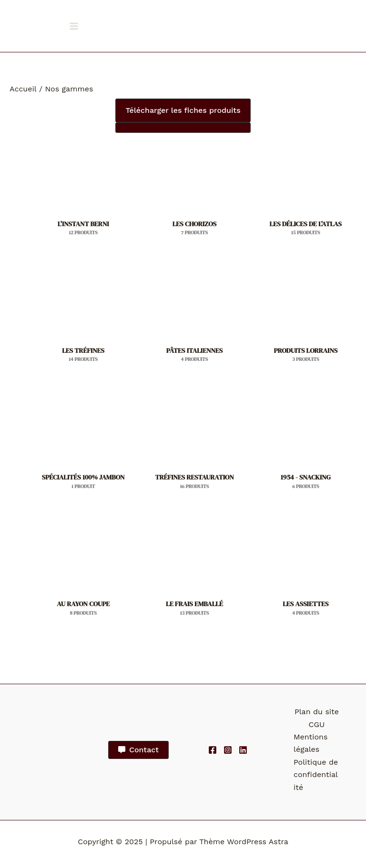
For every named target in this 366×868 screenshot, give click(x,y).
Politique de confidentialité (316, 775)
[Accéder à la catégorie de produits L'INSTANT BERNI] (83, 200)
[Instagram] (228, 750)
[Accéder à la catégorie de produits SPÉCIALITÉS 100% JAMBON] (83, 454)
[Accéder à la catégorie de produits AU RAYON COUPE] (83, 580)
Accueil (23, 89)
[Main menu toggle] (74, 26)
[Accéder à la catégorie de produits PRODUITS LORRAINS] (306, 327)
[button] (183, 110)
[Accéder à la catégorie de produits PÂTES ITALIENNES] (194, 327)
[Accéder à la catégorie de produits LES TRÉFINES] (83, 327)
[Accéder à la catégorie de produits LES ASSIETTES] (306, 580)
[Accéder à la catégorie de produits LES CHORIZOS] (194, 200)
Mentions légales (310, 743)
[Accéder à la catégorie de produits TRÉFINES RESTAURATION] (194, 454)
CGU (317, 724)
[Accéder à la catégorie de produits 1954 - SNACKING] (306, 454)
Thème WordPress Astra (244, 842)
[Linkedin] (243, 750)
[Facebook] (213, 750)
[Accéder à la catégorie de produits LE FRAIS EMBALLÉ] (194, 580)
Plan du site (317, 712)
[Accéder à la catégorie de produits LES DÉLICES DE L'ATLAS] (306, 200)
